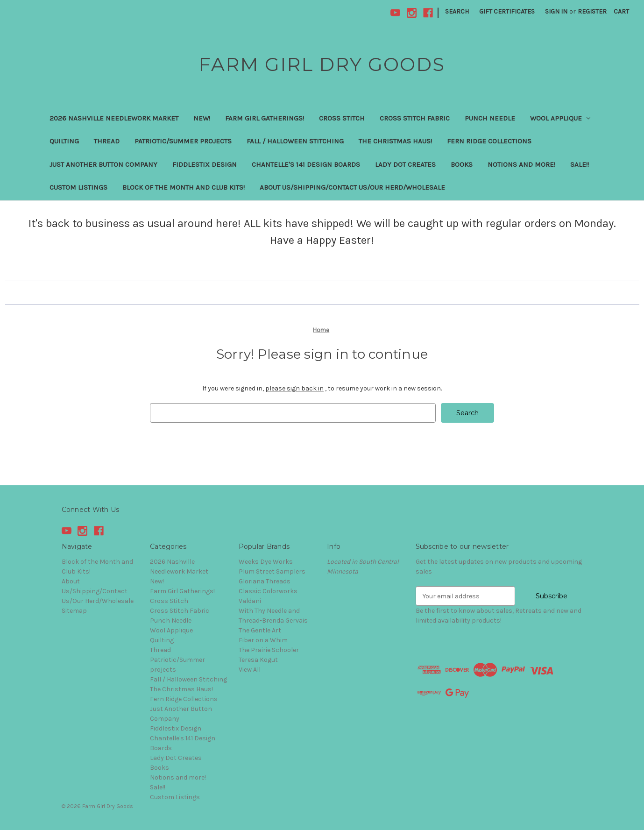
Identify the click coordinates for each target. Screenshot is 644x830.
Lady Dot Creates (405, 164)
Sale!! (580, 164)
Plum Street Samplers (272, 571)
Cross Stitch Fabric (415, 118)
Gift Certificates (507, 11)
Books (462, 164)
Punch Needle (490, 118)
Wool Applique (560, 118)
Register (592, 11)
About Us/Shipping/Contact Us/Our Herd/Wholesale (352, 187)
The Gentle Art (260, 630)
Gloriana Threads (265, 581)
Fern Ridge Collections (489, 141)
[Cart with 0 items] (621, 11)
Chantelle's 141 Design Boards (306, 164)
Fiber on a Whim (263, 640)
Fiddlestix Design (205, 164)
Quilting (64, 141)
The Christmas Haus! (395, 141)
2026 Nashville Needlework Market (114, 118)
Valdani (250, 601)
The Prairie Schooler (269, 650)
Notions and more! (521, 164)
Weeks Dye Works (266, 562)
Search (457, 11)
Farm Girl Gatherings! (265, 118)
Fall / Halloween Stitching (295, 141)
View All (250, 670)
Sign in (556, 11)
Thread (107, 141)
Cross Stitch (342, 118)
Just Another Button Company (103, 164)
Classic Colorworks (268, 591)
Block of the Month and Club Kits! (184, 187)
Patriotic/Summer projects (183, 141)
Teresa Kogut (258, 660)
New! (202, 118)
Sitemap (74, 611)
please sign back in (294, 388)
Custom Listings (78, 187)
